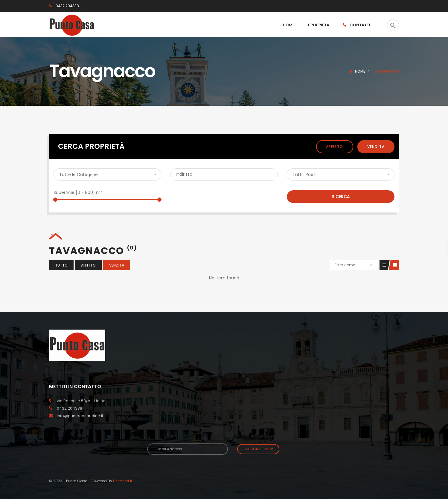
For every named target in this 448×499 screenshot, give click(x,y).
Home (360, 71)
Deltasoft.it (123, 481)
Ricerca (341, 197)
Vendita (376, 147)
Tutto (61, 265)
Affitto (335, 147)
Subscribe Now (258, 449)
